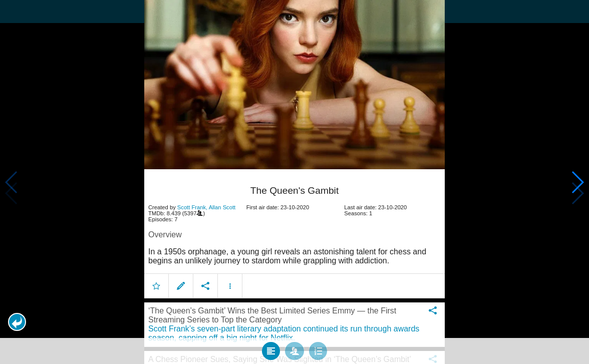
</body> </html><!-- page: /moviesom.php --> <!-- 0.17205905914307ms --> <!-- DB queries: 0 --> (294, 182)
